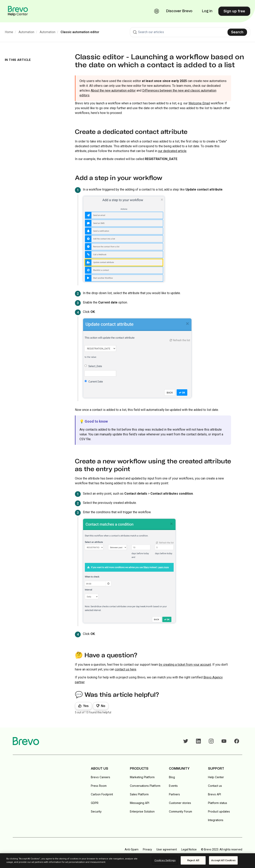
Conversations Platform (145, 786)
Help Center (216, 777)
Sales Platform (139, 794)
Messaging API (140, 803)
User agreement (167, 849)
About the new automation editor (113, 90)
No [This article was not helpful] (103, 706)
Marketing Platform (142, 777)
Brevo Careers (101, 777)
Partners (174, 794)
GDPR (95, 803)
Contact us (215, 786)
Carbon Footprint (102, 794)
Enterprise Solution (142, 811)
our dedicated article (172, 151)
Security (96, 811)
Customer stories (180, 803)
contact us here (126, 669)
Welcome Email (199, 103)
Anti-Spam (132, 849)
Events (173, 786)
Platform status (218, 803)
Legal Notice (189, 849)
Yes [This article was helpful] (86, 706)
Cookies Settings (165, 860)
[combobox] (190, 32)
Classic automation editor (80, 32)
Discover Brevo (179, 11)
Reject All (193, 860)
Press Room (99, 786)
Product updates (219, 811)
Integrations (216, 820)
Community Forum (180, 811)
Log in (207, 11)
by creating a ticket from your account (185, 665)
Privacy (147, 849)
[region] (127, 861)
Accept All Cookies (223, 860)
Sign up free (234, 11)
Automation (26, 32)
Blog (172, 777)
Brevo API (214, 794)
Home (9, 32)
